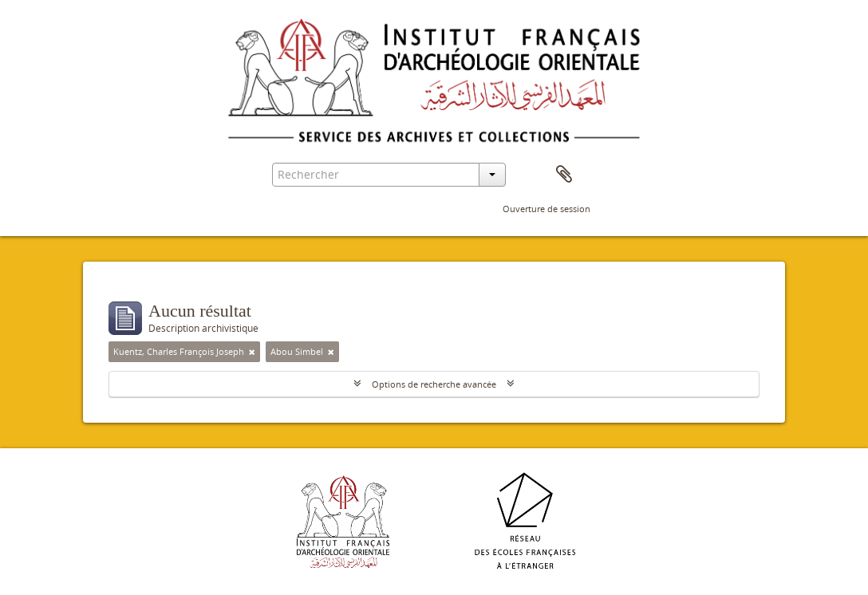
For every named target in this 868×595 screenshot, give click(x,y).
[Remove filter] (252, 352)
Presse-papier (564, 175)
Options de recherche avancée (434, 384)
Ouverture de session (546, 209)
